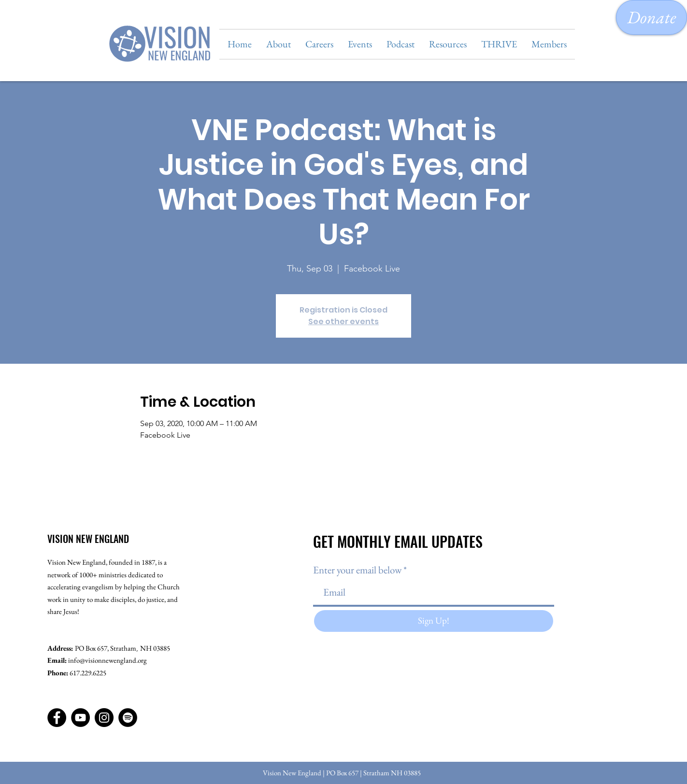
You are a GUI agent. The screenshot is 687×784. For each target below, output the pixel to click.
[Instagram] (104, 718)
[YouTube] (80, 718)
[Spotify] (128, 718)
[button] (279, 44)
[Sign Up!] (434, 621)
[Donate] (651, 17)
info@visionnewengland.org (107, 660)
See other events (343, 321)
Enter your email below (357, 570)
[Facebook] (57, 718)
